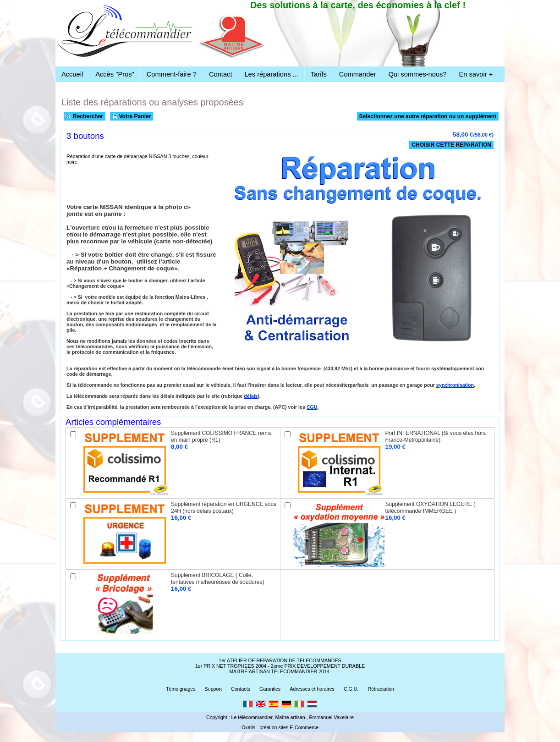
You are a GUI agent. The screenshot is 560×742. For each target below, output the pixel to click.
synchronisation (455, 385)
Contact (221, 74)
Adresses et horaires (312, 689)
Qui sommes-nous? (417, 74)
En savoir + (476, 74)
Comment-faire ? (172, 74)
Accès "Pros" (115, 74)
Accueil (72, 74)
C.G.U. (351, 689)
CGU (312, 407)
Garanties (270, 689)
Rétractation (381, 689)
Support (213, 689)
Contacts (241, 689)
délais (251, 396)
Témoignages (181, 689)
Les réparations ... (271, 74)
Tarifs (319, 74)
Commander (358, 74)
